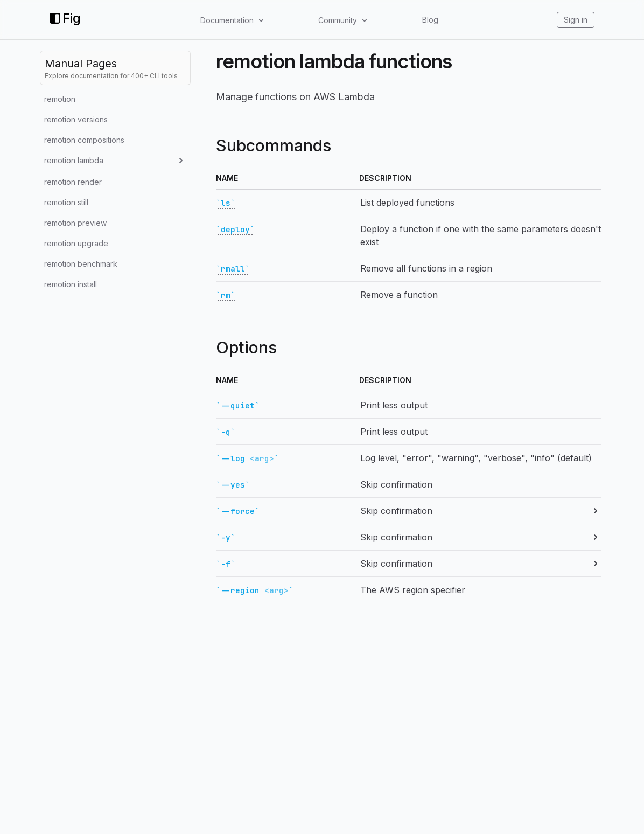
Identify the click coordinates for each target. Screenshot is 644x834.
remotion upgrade (76, 243)
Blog (430, 20)
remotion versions (76, 119)
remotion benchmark (81, 264)
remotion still (66, 202)
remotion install (71, 284)
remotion (60, 99)
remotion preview (75, 223)
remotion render (73, 182)
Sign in (576, 20)
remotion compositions (84, 140)
